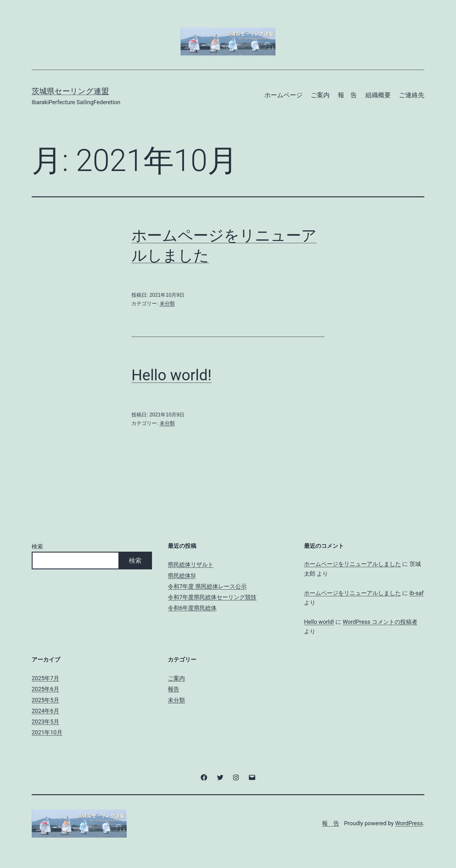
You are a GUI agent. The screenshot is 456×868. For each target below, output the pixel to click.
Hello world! (171, 375)
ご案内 (320, 95)
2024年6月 (45, 711)
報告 (174, 689)
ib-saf (417, 593)
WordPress (409, 823)
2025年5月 (45, 700)
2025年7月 (45, 678)
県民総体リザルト (191, 564)
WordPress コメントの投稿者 (380, 622)
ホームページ (283, 95)
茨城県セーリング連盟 (70, 91)
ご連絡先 (412, 95)
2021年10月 (47, 732)
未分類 (167, 304)
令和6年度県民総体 (192, 608)
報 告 (347, 95)
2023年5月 (45, 722)
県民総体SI (182, 576)
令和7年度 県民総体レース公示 (207, 586)
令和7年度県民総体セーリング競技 (212, 597)
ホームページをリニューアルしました (352, 564)
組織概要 (378, 95)
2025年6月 (45, 689)
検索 (37, 546)
